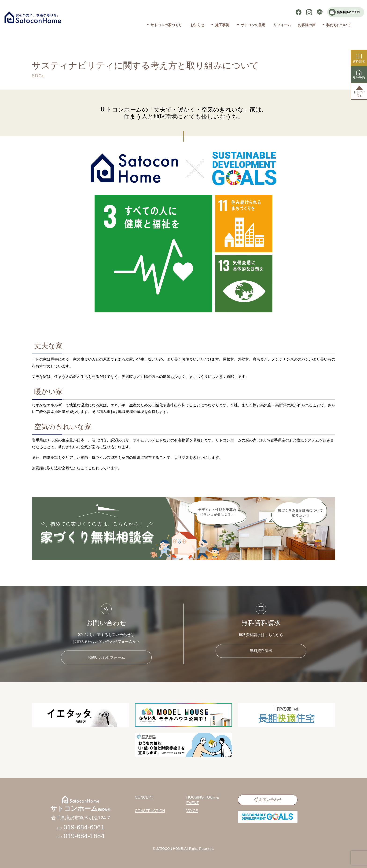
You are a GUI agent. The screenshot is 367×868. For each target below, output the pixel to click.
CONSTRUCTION (150, 811)
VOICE (192, 811)
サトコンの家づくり (166, 25)
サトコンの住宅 (253, 25)
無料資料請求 (261, 651)
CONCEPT (144, 797)
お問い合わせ (270, 800)
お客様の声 (307, 25)
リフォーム (282, 25)
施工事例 (222, 25)
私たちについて (339, 25)
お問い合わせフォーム (106, 657)
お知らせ (197, 25)
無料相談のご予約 (344, 12)
